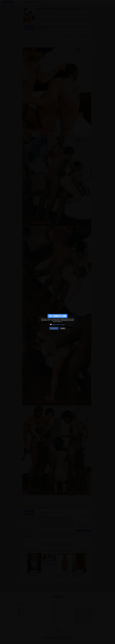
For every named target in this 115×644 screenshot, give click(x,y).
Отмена (63, 328)
